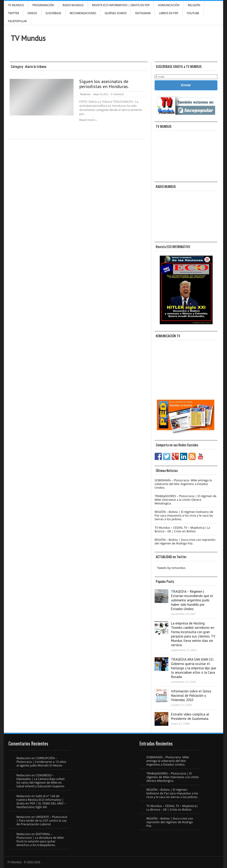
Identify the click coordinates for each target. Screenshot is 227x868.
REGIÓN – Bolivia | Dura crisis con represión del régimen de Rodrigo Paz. (185, 541)
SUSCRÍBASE (53, 13)
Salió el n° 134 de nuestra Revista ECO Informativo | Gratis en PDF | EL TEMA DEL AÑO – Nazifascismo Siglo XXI (41, 801)
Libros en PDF (169, 13)
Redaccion (85, 94)
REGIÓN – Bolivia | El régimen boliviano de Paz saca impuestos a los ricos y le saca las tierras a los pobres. (184, 515)
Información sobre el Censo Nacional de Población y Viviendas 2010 (191, 695)
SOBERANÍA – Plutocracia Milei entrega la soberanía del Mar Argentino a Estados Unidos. (183, 484)
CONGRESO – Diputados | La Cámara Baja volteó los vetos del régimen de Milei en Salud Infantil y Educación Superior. (41, 781)
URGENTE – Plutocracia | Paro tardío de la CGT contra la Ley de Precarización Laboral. (42, 820)
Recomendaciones (83, 13)
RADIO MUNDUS (73, 5)
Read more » (88, 120)
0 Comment (117, 94)
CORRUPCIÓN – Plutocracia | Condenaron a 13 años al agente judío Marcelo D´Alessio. (41, 762)
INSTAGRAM (143, 13)
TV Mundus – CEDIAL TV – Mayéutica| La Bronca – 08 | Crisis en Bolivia (182, 529)
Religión (194, 5)
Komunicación (169, 5)
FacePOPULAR (17, 21)
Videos (32, 13)
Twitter (13, 13)
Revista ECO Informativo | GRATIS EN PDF (121, 5)
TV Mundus (16, 5)
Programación (43, 5)
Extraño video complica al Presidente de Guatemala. (190, 716)
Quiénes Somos (116, 13)
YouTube (193, 13)
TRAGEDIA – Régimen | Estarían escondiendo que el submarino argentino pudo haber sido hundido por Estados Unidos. (192, 600)
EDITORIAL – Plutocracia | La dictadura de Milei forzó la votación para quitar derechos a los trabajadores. (40, 839)
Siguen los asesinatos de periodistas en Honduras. (104, 84)
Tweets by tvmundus (171, 568)
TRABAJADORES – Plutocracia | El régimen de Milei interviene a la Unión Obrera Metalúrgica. (186, 500)
